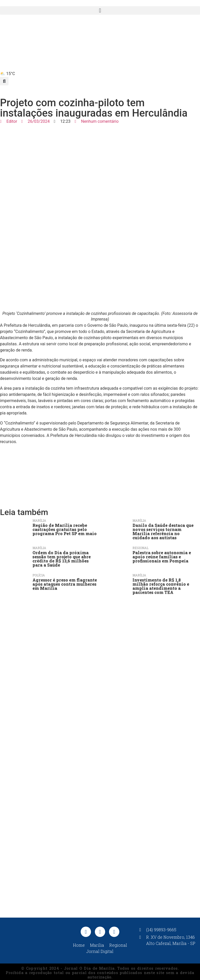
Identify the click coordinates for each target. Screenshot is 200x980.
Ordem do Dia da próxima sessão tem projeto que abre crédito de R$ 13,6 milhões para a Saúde (62, 559)
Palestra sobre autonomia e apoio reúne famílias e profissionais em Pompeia (162, 557)
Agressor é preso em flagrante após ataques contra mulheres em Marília (65, 584)
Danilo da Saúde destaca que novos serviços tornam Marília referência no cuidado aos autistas (163, 531)
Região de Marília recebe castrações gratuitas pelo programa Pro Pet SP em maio (65, 529)
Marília (39, 520)
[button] (100, 10)
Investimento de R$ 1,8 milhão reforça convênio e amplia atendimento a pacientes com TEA (161, 586)
